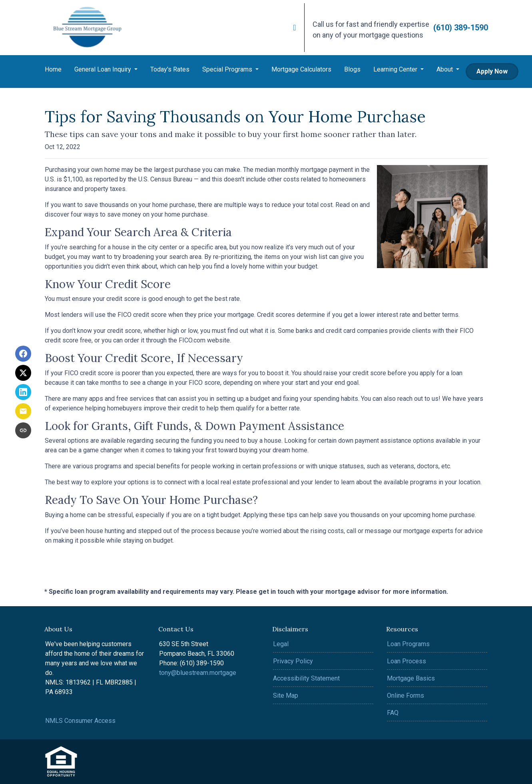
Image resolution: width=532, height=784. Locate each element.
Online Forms (405, 695)
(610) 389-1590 (461, 28)
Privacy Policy (293, 661)
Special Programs (228, 69)
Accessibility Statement (306, 678)
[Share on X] (23, 373)
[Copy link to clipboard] (23, 430)
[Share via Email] (23, 411)
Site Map (286, 695)
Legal (281, 644)
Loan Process (406, 661)
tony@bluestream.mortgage (198, 673)
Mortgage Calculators (301, 69)
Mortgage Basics (411, 678)
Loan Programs (408, 644)
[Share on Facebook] (23, 354)
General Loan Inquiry (104, 69)
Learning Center (396, 69)
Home (53, 69)
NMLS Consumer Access (80, 721)
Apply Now (492, 71)
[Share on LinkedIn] (23, 392)
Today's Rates (170, 69)
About (445, 69)
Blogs (352, 69)
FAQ (393, 713)
